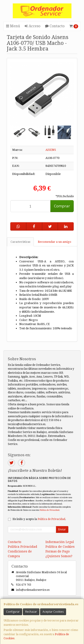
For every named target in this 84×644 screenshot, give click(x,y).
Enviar (62, 529)
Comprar (62, 206)
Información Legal (60, 542)
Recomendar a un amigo (55, 242)
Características (20, 242)
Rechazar (31, 612)
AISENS (51, 150)
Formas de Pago (58, 551)
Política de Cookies (60, 547)
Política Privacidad (23, 547)
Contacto (55, 26)
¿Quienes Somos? (59, 556)
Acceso (32, 26)
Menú (13, 26)
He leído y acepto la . (39, 519)
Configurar (13, 612)
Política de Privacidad (50, 510)
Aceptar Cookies (53, 612)
